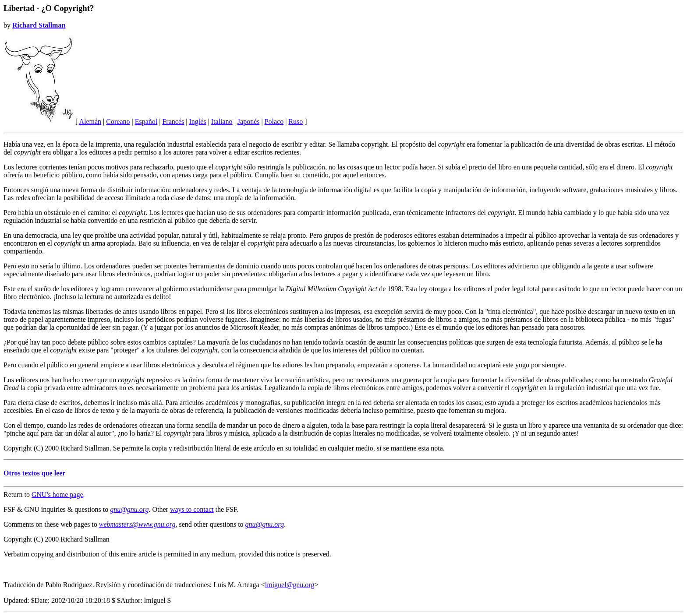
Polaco (274, 121)
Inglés (197, 121)
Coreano (118, 121)
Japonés (249, 121)
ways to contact (192, 509)
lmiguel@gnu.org (290, 585)
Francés (173, 121)
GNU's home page (57, 495)
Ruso (296, 121)
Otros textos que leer (34, 473)
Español (146, 121)
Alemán (90, 121)
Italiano (222, 121)
